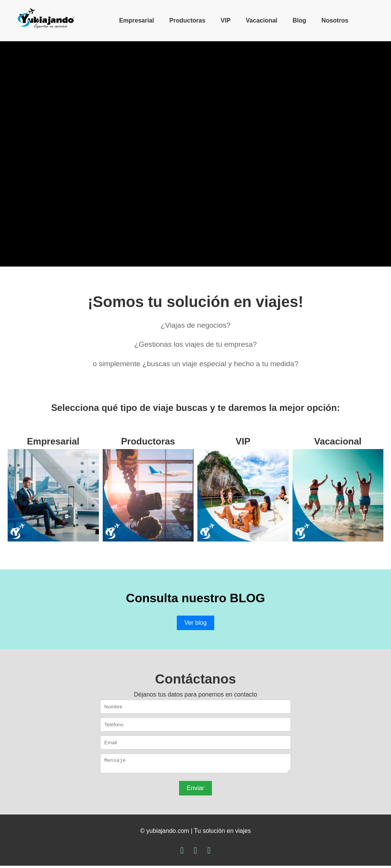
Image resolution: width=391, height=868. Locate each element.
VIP (226, 20)
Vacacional (262, 20)
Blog (299, 20)
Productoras (187, 20)
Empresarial (137, 20)
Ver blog (196, 623)
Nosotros (335, 20)
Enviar (195, 790)
